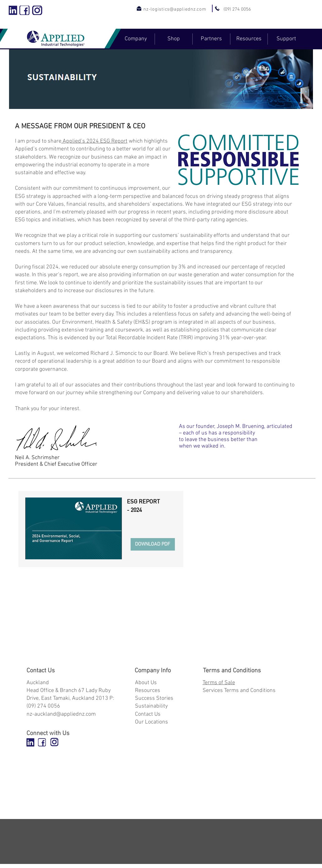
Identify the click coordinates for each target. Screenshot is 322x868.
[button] (136, 39)
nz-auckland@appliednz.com (61, 714)
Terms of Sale (219, 683)
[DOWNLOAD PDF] (153, 544)
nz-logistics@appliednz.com (175, 9)
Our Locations (151, 722)
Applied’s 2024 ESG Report (94, 141)
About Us (146, 683)
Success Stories (154, 698)
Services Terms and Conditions (239, 691)
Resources (148, 691)
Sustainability (151, 706)
